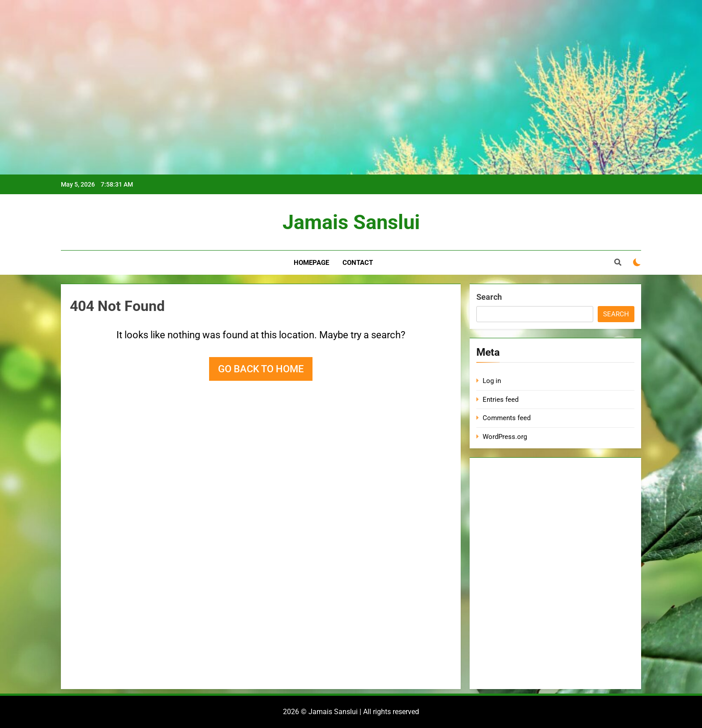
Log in (492, 381)
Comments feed (507, 418)
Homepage (311, 263)
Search (489, 297)
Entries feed (501, 400)
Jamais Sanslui (351, 222)
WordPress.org (505, 437)
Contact (358, 263)
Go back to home (261, 369)
